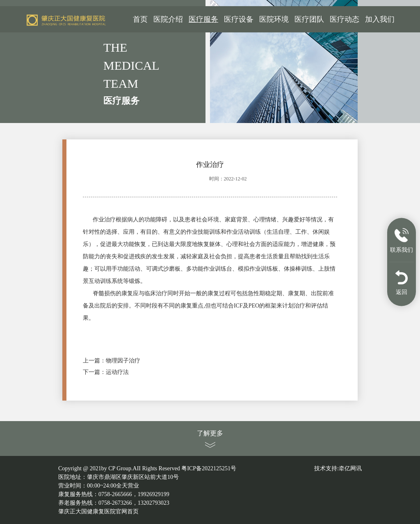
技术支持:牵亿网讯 (338, 468)
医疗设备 (239, 19)
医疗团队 (309, 19)
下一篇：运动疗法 (106, 372)
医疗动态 (345, 19)
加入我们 (380, 19)
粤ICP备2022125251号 (209, 468)
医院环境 (274, 19)
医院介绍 (168, 19)
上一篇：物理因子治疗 (112, 361)
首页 (140, 19)
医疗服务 (203, 19)
